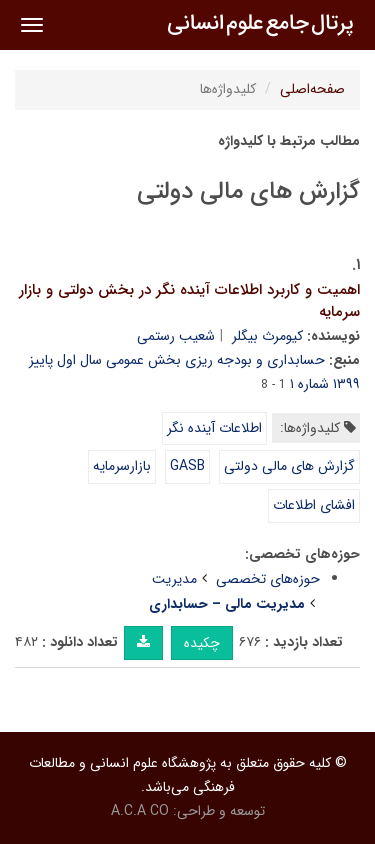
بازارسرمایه (122, 466)
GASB (187, 466)
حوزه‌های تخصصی (268, 579)
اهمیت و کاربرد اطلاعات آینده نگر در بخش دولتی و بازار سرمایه (189, 301)
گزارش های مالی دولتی (289, 466)
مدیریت (174, 579)
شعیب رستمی (176, 336)
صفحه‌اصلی (312, 89)
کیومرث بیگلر (267, 336)
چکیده (202, 643)
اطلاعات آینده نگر (214, 428)
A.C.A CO (140, 811)
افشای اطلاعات (314, 505)
